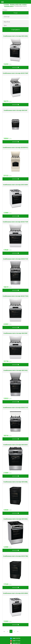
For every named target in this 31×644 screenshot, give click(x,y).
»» (18, 631)
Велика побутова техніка (18, 5)
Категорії (7, 17)
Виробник (7, 22)
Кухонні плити (9, 6)
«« (4, 631)
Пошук (16, 13)
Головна (6, 5)
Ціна (5, 25)
